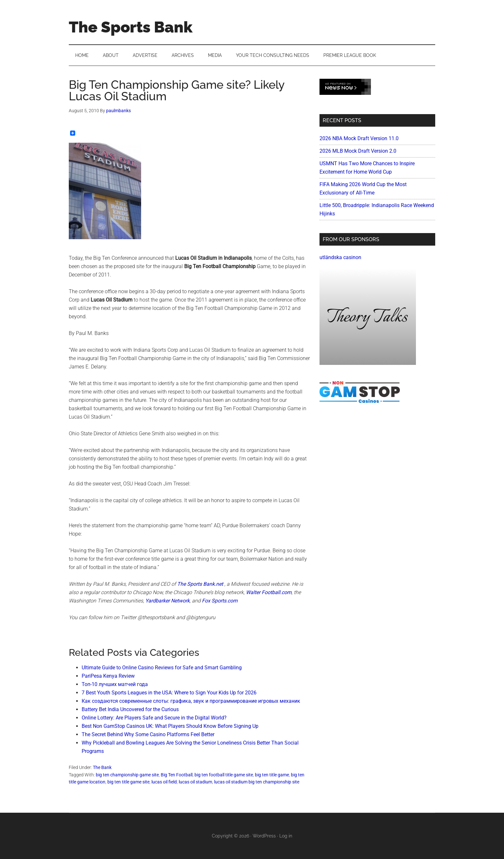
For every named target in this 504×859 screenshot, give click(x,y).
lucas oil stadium (195, 782)
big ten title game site (128, 782)
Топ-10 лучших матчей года (115, 684)
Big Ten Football (177, 775)
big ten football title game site (224, 775)
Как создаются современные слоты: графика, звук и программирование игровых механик (191, 701)
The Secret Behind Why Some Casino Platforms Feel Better (148, 734)
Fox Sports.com (220, 601)
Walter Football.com (269, 592)
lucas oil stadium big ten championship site (257, 782)
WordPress (264, 836)
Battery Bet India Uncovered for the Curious (130, 709)
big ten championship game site (127, 775)
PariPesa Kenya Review (108, 676)
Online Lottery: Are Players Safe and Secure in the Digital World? (154, 718)
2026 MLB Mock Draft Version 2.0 (358, 151)
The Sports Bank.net (200, 584)
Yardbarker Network (167, 601)
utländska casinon (340, 257)
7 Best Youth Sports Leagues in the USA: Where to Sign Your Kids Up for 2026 (169, 693)
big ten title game (272, 775)
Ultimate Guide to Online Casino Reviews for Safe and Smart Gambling (162, 668)
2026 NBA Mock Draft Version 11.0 (359, 138)
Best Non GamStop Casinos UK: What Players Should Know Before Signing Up (170, 726)
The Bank (102, 767)
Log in (286, 836)
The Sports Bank (131, 27)
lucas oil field (164, 782)
